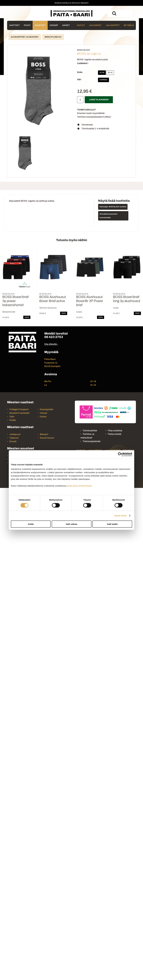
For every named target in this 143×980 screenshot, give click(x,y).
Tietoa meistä (114, 434)
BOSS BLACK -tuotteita (117, 207)
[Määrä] (80, 100)
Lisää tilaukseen (99, 100)
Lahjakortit (113, 25)
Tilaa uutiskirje (115, 431)
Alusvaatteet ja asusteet (25, 37)
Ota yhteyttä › (51, 344)
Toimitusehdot (90, 431)
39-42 (110, 73)
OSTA (27, 317)
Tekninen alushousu (48, 308)
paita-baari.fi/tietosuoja (79, 486)
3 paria (79, 312)
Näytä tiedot (120, 516)
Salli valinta (72, 524)
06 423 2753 (54, 337)
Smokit (13, 441)
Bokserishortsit (9, 312)
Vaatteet (14, 25)
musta (116, 308)
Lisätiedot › (83, 63)
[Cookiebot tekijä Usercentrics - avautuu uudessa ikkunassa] (120, 454)
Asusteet (40, 25)
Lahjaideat (95, 25)
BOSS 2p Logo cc (53, 37)
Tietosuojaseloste (92, 441)
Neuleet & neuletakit (19, 413)
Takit (12, 417)
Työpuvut (14, 438)
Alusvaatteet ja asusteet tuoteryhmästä (108, 216)
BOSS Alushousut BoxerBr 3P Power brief (90, 301)
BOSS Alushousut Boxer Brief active (53, 299)
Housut (43, 413)
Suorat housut (47, 438)
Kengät (54, 25)
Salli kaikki (112, 524)
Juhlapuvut (15, 434)
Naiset (66, 25)
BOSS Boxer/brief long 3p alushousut (127, 299)
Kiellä (31, 524)
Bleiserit (44, 434)
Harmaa (103, 80)
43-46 (102, 73)
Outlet (81, 25)
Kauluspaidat (46, 409)
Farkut (43, 417)
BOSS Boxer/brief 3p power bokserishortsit (15, 301)
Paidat (13, 420)
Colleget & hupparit (19, 409)
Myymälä (129, 25)
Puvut (27, 25)
